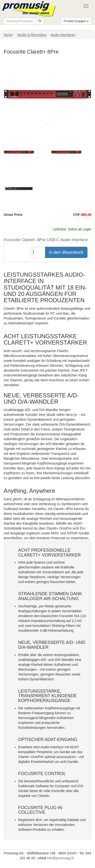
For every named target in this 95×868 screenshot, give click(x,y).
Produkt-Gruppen (76, 21)
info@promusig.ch (61, 858)
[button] (10, 96)
